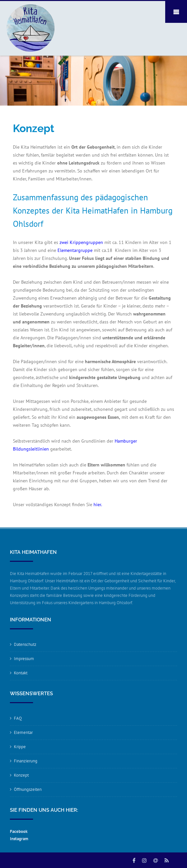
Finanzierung (26, 761)
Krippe (20, 747)
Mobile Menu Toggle (176, 12)
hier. (98, 505)
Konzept (21, 775)
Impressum (24, 659)
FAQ (18, 718)
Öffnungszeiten (28, 789)
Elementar (23, 732)
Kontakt (21, 673)
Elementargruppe (74, 250)
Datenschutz (25, 644)
